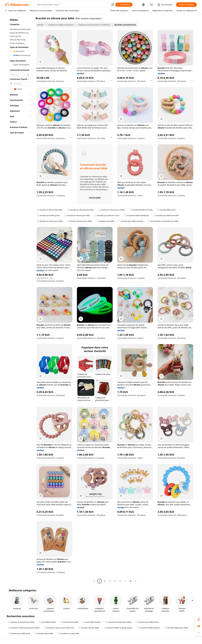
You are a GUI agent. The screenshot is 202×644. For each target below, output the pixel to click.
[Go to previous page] (94, 581)
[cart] (152, 5)
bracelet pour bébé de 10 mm (107, 216)
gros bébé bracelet (47, 622)
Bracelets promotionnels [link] (125, 25)
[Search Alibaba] (73, 5)
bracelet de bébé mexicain (149, 628)
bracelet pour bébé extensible (166, 216)
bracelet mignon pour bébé (176, 628)
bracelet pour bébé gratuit (48, 216)
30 (130, 581)
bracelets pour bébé (70, 622)
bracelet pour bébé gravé (19, 633)
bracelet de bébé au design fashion (118, 628)
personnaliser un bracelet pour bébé (163, 221)
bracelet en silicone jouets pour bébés (24, 628)
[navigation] (20, 300)
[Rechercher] (124, 5)
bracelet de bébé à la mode (141, 210)
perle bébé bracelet (92, 622)
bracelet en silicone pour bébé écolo (59, 628)
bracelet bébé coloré (167, 210)
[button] (113, 5)
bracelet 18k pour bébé (89, 628)
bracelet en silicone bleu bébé (50, 210)
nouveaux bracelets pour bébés (118, 622)
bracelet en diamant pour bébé (21, 622)
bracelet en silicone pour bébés (112, 210)
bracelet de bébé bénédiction (137, 216)
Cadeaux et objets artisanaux (61, 25)
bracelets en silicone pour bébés (81, 210)
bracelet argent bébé (44, 633)
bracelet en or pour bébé (69, 633)
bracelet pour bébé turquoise (131, 221)
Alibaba (40, 25)
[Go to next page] (136, 581)
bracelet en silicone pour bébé (77, 216)
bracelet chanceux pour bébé (80, 221)
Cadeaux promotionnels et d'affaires (94, 25)
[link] (199, 619)
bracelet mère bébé (105, 221)
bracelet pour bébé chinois (148, 622)
